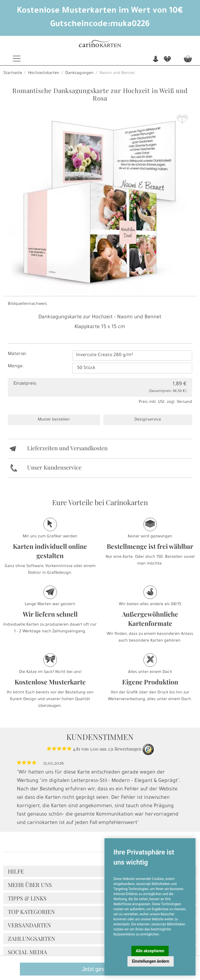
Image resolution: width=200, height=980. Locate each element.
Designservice (148, 420)
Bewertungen (128, 749)
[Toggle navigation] (17, 59)
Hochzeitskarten (44, 73)
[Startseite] (100, 44)
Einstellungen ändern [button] (151, 961)
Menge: (16, 366)
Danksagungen (79, 73)
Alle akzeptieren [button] (150, 951)
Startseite (13, 73)
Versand (184, 402)
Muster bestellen (54, 420)
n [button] (156, 60)
